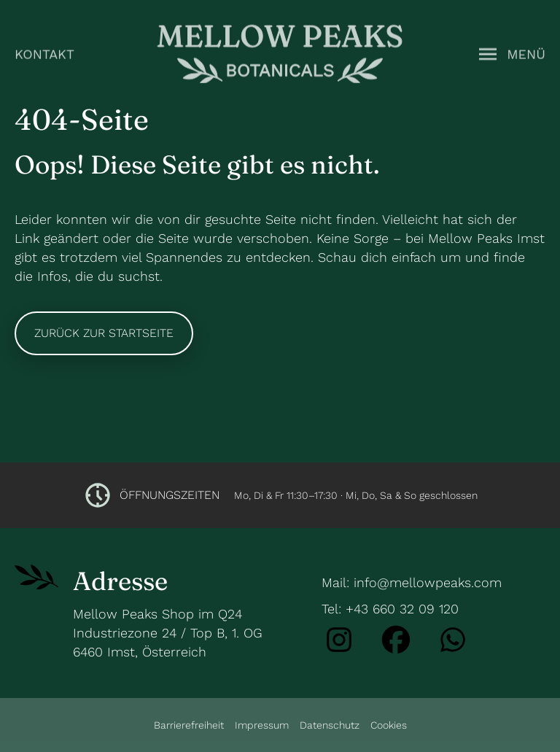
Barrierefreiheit (189, 725)
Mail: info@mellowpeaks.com (412, 582)
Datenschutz (330, 725)
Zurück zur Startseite (104, 333)
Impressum (262, 725)
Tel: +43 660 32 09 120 (390, 609)
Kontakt (44, 53)
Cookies (389, 725)
